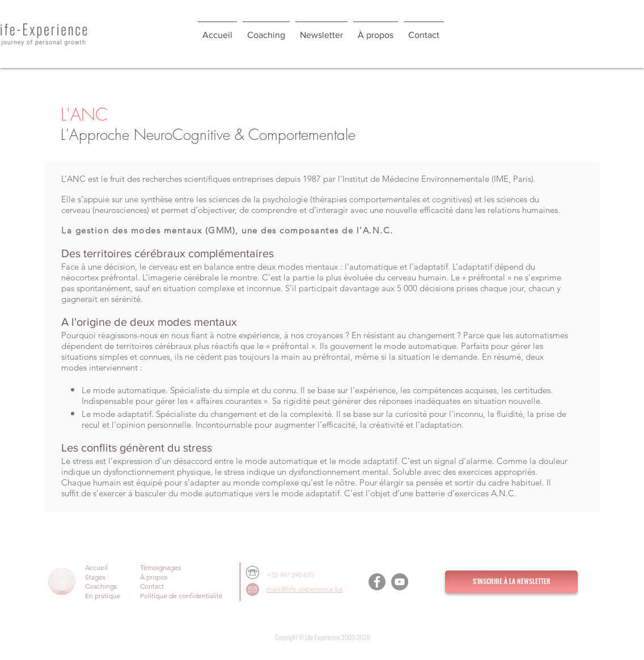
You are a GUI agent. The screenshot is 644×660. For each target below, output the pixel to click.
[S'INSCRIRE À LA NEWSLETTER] (511, 582)
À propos (154, 577)
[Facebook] (377, 582)
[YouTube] (400, 582)
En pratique (103, 596)
